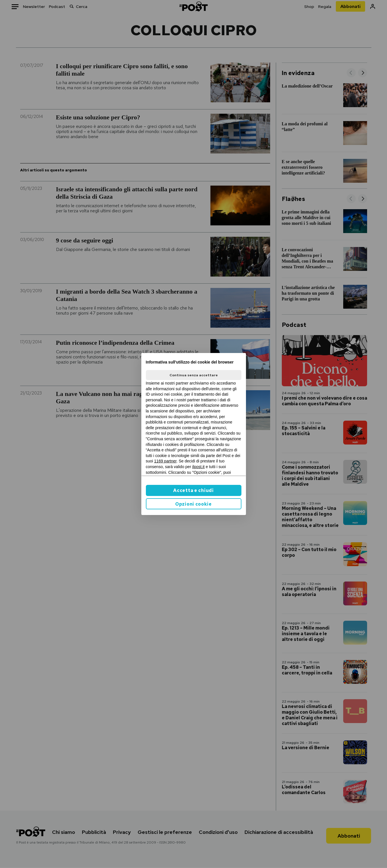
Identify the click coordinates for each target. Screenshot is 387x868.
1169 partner (165, 461)
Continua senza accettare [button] (194, 375)
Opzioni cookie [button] (193, 504)
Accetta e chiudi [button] (193, 490)
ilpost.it (198, 467)
